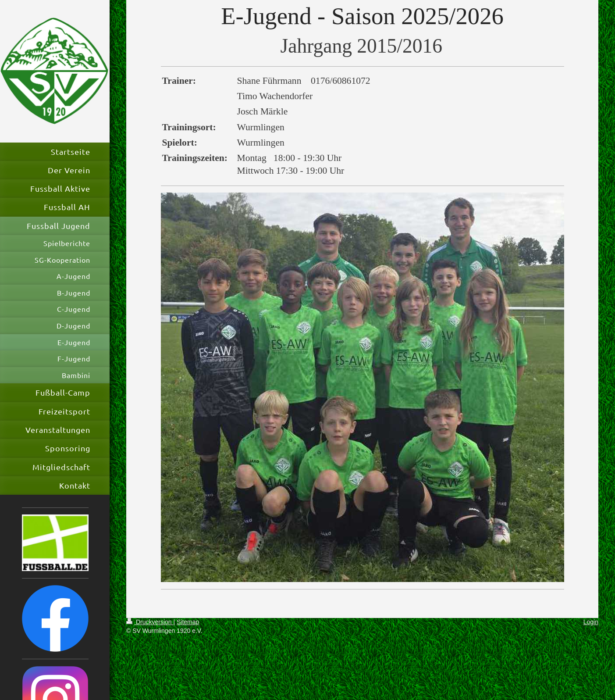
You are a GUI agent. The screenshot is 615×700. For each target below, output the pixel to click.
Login (591, 622)
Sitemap (188, 622)
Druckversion (150, 622)
